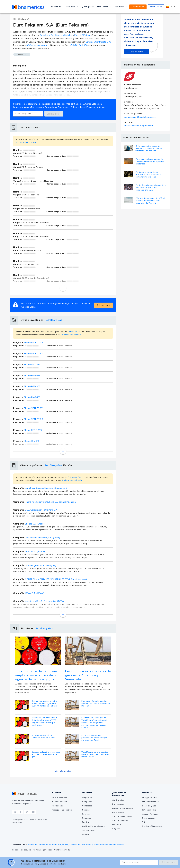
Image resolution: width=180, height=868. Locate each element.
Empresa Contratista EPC (98, 42)
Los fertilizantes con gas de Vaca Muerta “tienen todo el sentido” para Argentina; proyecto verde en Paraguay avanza (94, 723)
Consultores (118, 812)
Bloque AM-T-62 (32, 365)
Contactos (87, 806)
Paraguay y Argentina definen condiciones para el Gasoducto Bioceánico (96, 704)
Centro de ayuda (62, 850)
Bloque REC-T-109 (33, 430)
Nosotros (54, 7)
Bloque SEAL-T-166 (33, 419)
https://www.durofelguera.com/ (139, 126)
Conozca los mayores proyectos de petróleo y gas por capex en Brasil (94, 738)
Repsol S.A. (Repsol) (35, 552)
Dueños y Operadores (122, 808)
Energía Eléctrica (82, 35)
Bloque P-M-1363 (32, 386)
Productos (71, 7)
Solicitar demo (138, 7)
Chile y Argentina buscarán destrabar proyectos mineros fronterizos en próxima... (149, 148)
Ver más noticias (63, 771)
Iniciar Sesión (156, 7)
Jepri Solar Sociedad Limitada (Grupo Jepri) (46, 488)
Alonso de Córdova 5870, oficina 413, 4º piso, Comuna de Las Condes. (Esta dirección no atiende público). (76, 845)
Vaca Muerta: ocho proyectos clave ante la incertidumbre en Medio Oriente (95, 754)
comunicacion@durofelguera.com (140, 117)
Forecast (86, 814)
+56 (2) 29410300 (79, 45)
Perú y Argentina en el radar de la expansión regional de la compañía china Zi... (151, 188)
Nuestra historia (59, 802)
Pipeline (86, 834)
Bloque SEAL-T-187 (33, 408)
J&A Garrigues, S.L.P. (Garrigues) (40, 565)
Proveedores (118, 804)
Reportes (86, 818)
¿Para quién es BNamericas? (95, 7)
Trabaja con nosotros (62, 810)
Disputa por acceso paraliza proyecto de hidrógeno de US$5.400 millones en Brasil (44, 704)
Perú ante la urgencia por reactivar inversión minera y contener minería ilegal (148, 175)
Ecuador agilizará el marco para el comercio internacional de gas (46, 754)
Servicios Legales (120, 820)
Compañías (87, 802)
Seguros (116, 829)
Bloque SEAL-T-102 (33, 343)
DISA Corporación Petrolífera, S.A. (41, 510)
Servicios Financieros (122, 816)
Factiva (85, 822)
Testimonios (58, 806)
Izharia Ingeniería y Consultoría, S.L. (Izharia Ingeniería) (51, 502)
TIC (144, 822)
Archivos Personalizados (93, 826)
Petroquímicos (149, 818)
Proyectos (87, 798)
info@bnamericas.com (37, 45)
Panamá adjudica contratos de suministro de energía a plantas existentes (150, 162)
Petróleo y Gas (47, 35)
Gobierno (117, 825)
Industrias (120, 7)
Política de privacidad (43, 850)
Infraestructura (149, 810)
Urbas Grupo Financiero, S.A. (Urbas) (42, 538)
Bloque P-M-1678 (32, 375)
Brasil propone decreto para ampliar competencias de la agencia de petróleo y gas (36, 675)
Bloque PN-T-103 (32, 397)
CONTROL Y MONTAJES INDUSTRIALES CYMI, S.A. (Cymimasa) (56, 579)
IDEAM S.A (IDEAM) (35, 593)
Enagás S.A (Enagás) (35, 524)
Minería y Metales (64, 35)
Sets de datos (89, 830)
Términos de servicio (22, 850)
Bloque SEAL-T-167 (33, 354)
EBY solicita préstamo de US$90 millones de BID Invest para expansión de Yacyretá (150, 201)
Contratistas (118, 800)
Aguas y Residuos (150, 814)
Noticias (86, 810)
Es (169, 7)
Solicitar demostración (26, 142)
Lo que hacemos (60, 798)
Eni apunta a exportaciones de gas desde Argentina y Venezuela (88, 675)
